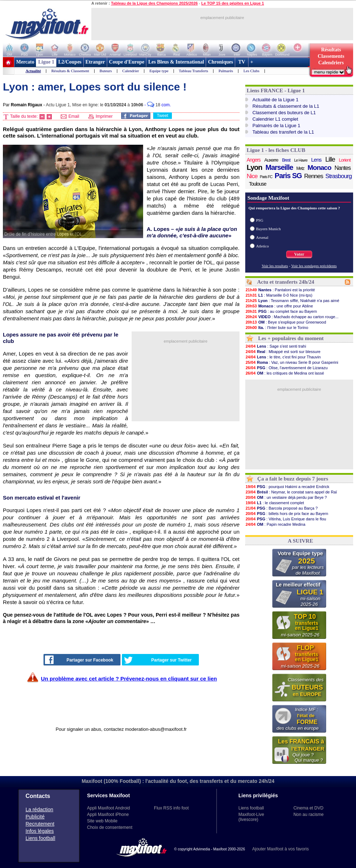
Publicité (35, 817)
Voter (299, 254)
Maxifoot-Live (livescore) (251, 817)
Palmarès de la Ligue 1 (276, 126)
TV (242, 62)
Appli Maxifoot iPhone (108, 814)
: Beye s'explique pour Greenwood (286, 322)
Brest (286, 160)
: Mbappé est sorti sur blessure (283, 352)
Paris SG (288, 176)
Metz (300, 168)
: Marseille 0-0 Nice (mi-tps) (279, 295)
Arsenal (262, 237)
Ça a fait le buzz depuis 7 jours (293, 479)
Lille (330, 159)
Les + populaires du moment (291, 338)
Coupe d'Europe (127, 62)
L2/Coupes (70, 62)
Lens (316, 160)
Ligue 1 (46, 62)
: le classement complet (275, 503)
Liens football (40, 838)
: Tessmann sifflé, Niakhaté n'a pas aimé (292, 301)
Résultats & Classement (70, 71)
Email (70, 116)
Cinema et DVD (308, 808)
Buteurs (106, 71)
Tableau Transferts (193, 71)
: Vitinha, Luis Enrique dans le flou (286, 519)
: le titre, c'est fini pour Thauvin (283, 357)
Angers (254, 160)
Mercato (25, 62)
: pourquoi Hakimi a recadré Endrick (287, 487)
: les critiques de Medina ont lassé (285, 373)
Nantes (343, 168)
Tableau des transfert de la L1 (283, 132)
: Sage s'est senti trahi (276, 346)
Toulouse (257, 184)
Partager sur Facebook (79, 660)
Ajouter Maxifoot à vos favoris (280, 849)
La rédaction (39, 809)
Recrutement (40, 824)
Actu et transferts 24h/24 (286, 282)
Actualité (33, 71)
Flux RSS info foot (171, 808)
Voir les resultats (275, 266)
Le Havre (301, 160)
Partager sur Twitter (158, 660)
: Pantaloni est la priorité (280, 290)
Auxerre (271, 160)
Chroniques (220, 62)
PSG (260, 220)
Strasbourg (339, 176)
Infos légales (40, 831)
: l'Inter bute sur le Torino (277, 328)
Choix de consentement (110, 827)
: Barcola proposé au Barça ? (281, 508)
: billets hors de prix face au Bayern (287, 514)
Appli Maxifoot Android (108, 808)
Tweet (163, 116)
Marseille (279, 167)
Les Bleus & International (176, 62)
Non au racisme (309, 814)
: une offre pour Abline (279, 306)
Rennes (314, 176)
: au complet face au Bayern (281, 311)
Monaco (319, 168)
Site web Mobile (102, 821)
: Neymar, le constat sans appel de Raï (291, 492)
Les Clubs (251, 71)
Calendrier (131, 71)
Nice (252, 176)
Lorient (345, 160)
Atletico (262, 246)
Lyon (254, 167)
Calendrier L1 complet (275, 119)
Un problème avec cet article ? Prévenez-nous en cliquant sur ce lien (129, 679)
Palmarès (226, 71)
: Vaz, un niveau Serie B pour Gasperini (292, 362)
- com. (158, 105)
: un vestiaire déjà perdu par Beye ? (286, 497)
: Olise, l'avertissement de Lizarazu (286, 368)
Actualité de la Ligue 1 (275, 100)
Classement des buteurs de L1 (284, 113)
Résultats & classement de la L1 (286, 106)
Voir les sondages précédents (314, 266)
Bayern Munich (268, 229)
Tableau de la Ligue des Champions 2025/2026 (154, 3)
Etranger (95, 62)
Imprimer (101, 116)
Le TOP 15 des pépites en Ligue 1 (233, 3)
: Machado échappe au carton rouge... (292, 317)
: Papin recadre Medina (275, 524)
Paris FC (266, 177)
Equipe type (159, 71)
